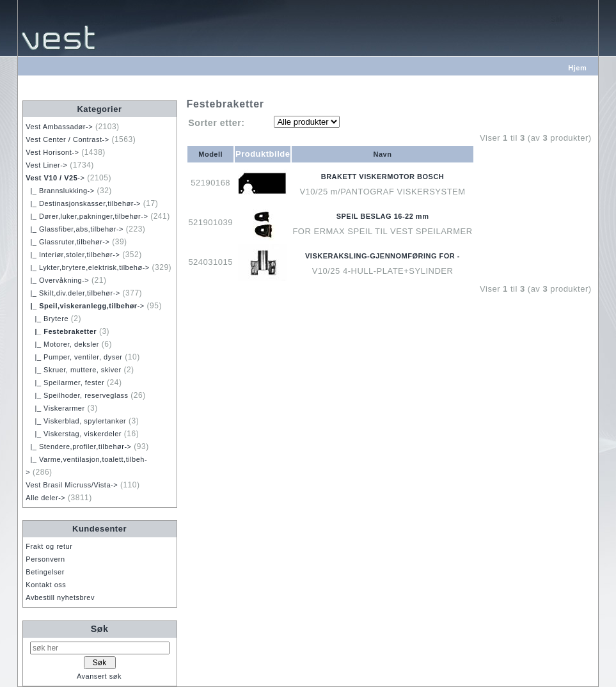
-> (55, 178)
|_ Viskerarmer (55, 408)
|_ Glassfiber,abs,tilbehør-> (75, 229)
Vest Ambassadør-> (59, 127)
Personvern (45, 559)
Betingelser (45, 572)
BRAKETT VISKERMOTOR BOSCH (383, 177)
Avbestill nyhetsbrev (60, 597)
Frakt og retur (49, 546)
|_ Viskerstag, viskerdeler (74, 434)
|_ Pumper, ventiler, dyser (74, 357)
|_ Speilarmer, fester (65, 383)
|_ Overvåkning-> (57, 280)
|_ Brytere (47, 319)
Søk (100, 629)
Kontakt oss (46, 585)
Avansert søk (99, 676)
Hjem (577, 68)
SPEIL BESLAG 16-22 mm (383, 216)
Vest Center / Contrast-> (67, 139)
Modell (210, 154)
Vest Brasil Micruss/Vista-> (72, 485)
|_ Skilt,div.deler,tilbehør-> (73, 293)
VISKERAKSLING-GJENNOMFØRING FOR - (383, 256)
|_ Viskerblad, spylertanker (76, 421)
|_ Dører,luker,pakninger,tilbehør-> (87, 216)
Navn (383, 154)
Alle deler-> (45, 498)
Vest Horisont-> (52, 152)
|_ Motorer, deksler (62, 344)
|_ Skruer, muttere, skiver (73, 370)
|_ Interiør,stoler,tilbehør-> (73, 255)
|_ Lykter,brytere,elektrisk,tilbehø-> (87, 267)
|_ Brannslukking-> (60, 191)
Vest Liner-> (46, 165)
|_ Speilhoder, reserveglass (77, 395)
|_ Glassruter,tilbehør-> (67, 242)
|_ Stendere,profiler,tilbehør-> (78, 446)
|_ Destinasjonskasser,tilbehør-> (83, 203)
